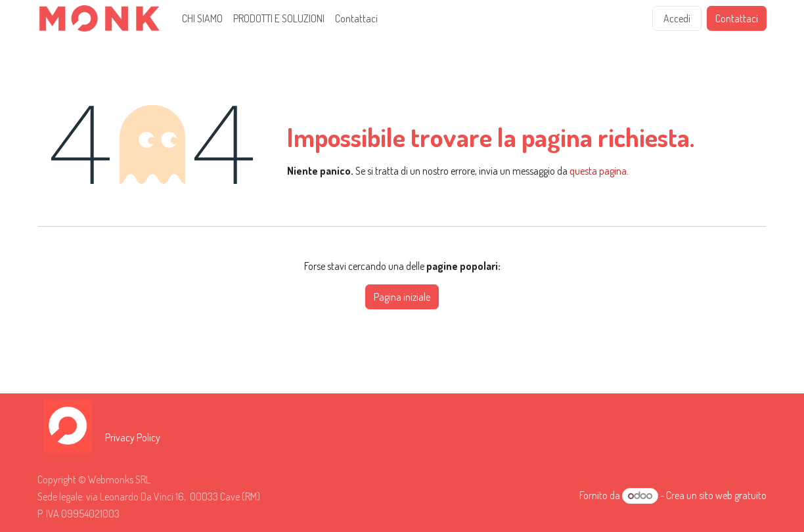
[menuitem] (202, 18)
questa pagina (598, 171)
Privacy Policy (133, 437)
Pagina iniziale (402, 297)
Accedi (677, 18)
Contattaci (737, 18)
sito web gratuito (733, 495)
